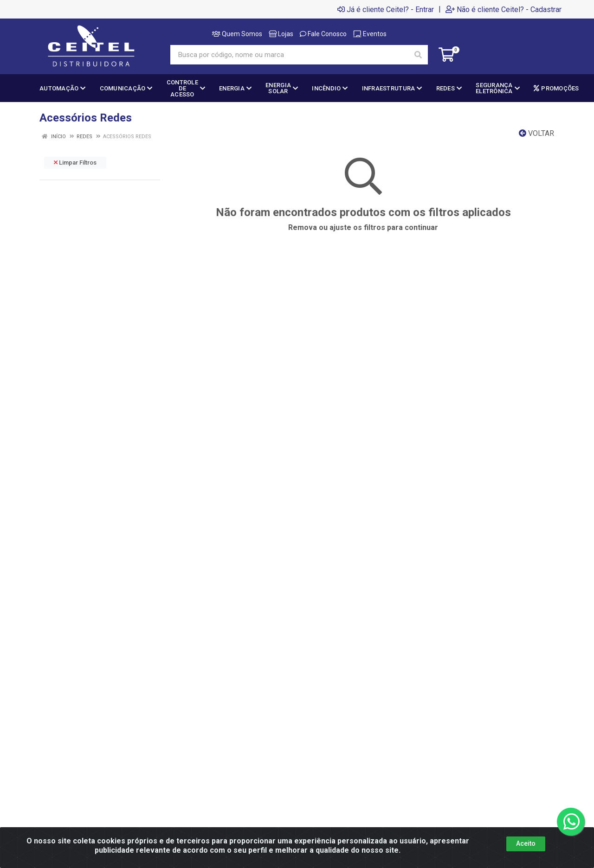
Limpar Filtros (75, 163)
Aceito (526, 843)
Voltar (536, 133)
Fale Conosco (323, 34)
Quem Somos (237, 34)
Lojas (281, 34)
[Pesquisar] (418, 55)
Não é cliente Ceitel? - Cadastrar (504, 9)
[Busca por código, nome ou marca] (290, 55)
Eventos (370, 34)
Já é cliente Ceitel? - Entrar (386, 9)
